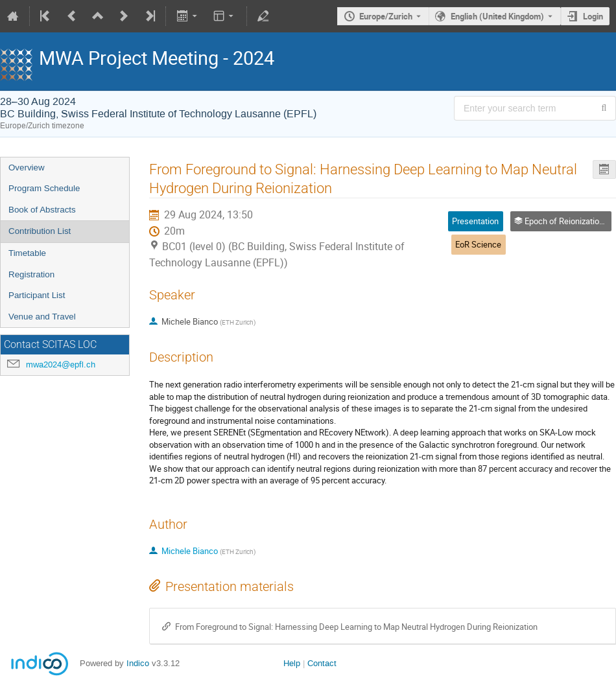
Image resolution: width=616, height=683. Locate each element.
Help (292, 663)
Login (593, 16)
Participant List (37, 295)
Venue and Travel (42, 317)
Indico (138, 663)
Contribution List (40, 231)
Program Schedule (44, 188)
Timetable (27, 253)
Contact (322, 663)
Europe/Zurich (386, 16)
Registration (31, 274)
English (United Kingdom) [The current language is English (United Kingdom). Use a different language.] (497, 16)
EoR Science (478, 244)
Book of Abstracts (42, 210)
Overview (27, 168)
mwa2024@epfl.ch (61, 365)
